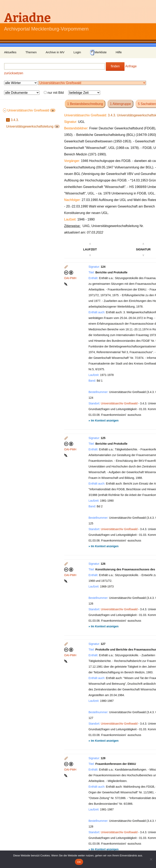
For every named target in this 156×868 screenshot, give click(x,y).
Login (77, 52)
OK (79, 862)
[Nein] (151, 859)
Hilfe (119, 52)
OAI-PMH (70, 278)
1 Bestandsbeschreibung (85, 104)
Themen (31, 52)
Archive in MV (55, 52)
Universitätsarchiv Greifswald (119, 403)
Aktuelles (10, 52)
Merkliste (98, 52)
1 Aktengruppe (120, 104)
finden (115, 66)
